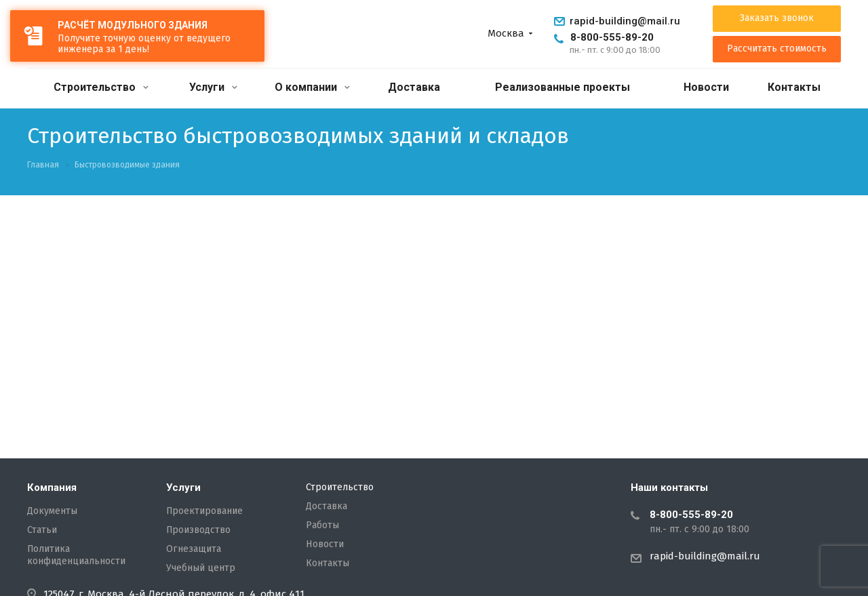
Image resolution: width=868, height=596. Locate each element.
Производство (198, 530)
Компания (52, 488)
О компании (312, 87)
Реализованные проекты (563, 87)
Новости (706, 87)
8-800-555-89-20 (612, 37)
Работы (322, 525)
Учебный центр (201, 568)
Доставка (414, 87)
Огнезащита (194, 549)
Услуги (213, 87)
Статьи (42, 530)
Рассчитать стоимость (777, 49)
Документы (52, 511)
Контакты (794, 87)
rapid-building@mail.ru (625, 21)
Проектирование (204, 511)
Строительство (101, 87)
